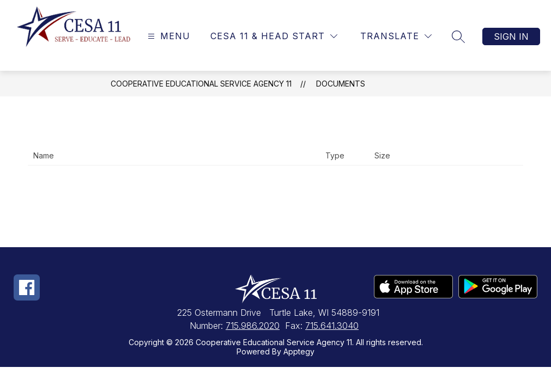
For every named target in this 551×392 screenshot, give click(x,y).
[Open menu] (168, 36)
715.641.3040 (332, 326)
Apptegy (299, 351)
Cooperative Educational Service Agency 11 (201, 84)
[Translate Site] (396, 36)
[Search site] (458, 36)
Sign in (511, 36)
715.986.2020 (253, 326)
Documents (341, 84)
